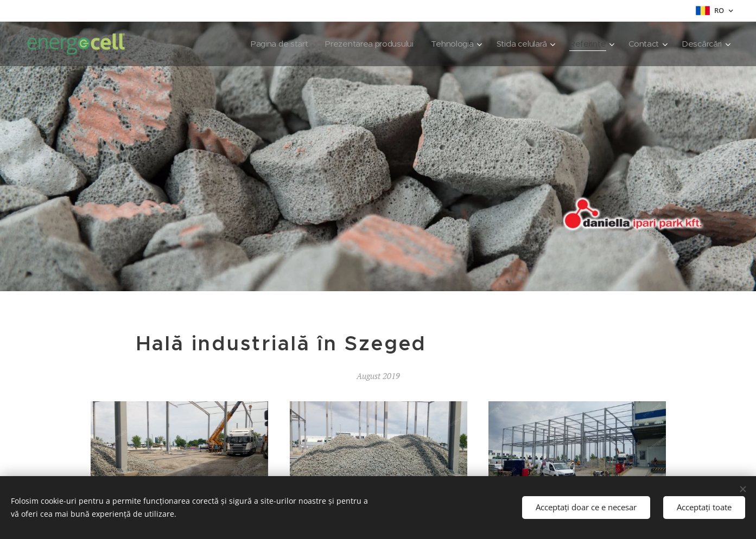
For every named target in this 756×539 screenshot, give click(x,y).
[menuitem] (269, 44)
